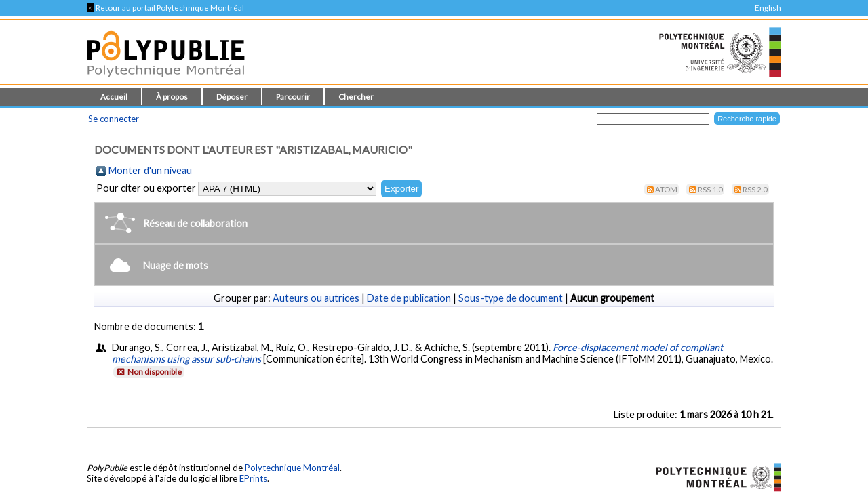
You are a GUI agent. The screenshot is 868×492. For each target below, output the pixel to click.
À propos (172, 97)
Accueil (114, 97)
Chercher (356, 97)
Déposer (232, 97)
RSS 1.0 (710, 189)
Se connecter (114, 119)
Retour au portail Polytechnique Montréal (165, 8)
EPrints (253, 478)
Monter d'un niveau (150, 170)
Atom (666, 189)
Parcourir (293, 97)
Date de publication (409, 298)
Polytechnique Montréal (292, 468)
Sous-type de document (511, 298)
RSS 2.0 (755, 189)
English (768, 8)
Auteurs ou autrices (316, 298)
